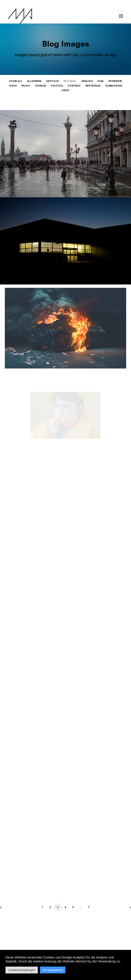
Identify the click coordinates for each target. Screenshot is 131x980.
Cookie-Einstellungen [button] (22, 970)
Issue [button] (13, 86)
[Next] (125, 909)
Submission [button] (114, 86)
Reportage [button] (93, 86)
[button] (121, 14)
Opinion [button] (41, 86)
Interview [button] (115, 81)
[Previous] (6, 909)
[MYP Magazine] (20, 16)
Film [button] (100, 81)
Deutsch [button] (53, 81)
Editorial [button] (70, 81)
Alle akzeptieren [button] (53, 970)
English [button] (87, 81)
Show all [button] (16, 81)
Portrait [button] (74, 86)
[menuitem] (16, 81)
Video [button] (65, 90)
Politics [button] (57, 86)
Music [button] (26, 86)
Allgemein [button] (34, 81)
